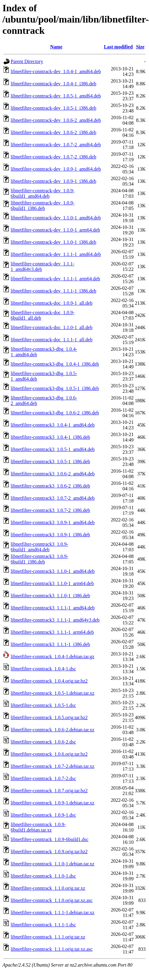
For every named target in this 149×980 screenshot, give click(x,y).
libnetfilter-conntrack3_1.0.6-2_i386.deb (50, 486)
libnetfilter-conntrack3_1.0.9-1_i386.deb (50, 535)
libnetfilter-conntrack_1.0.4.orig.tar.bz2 (49, 681)
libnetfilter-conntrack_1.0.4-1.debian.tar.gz (53, 657)
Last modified (118, 47)
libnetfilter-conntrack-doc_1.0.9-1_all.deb (51, 303)
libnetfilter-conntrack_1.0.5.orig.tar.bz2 (49, 717)
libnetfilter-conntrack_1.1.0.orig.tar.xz (48, 888)
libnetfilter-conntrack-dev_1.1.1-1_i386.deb (53, 291)
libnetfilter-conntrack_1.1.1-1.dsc (43, 925)
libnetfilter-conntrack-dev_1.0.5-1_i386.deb (53, 108)
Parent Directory (27, 61)
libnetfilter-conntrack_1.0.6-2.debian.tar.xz (53, 730)
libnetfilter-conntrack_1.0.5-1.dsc (43, 705)
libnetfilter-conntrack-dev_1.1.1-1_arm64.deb (55, 279)
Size (140, 47)
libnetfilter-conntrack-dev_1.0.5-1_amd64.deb (56, 96)
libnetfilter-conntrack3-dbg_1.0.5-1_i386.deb (55, 388)
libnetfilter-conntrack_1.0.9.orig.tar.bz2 (49, 852)
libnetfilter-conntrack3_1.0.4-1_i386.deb (50, 437)
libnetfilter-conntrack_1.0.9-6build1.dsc (50, 839)
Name (56, 47)
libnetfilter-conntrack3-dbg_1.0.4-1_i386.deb (55, 364)
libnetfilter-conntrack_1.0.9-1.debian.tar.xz (53, 803)
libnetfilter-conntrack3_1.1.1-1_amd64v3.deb (55, 620)
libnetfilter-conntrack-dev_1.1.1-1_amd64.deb (56, 254)
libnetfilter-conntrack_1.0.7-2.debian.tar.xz (53, 766)
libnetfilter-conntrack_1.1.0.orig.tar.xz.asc (52, 900)
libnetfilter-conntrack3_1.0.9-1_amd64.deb (53, 522)
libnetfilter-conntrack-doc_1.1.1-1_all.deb (51, 340)
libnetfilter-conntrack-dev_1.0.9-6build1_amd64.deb (43, 193)
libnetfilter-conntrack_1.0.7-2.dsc (43, 778)
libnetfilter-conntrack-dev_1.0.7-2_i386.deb (53, 157)
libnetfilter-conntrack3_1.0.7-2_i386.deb (50, 510)
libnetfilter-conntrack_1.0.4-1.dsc (43, 669)
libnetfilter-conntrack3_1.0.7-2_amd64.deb (53, 498)
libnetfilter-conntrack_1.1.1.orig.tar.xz (48, 937)
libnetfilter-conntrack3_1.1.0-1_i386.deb (50, 596)
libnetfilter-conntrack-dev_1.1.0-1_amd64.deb (56, 218)
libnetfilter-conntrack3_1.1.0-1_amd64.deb (53, 571)
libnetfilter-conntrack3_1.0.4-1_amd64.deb (53, 425)
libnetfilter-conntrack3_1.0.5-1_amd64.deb (53, 449)
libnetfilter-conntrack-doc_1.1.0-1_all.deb (51, 327)
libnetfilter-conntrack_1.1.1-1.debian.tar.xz (53, 913)
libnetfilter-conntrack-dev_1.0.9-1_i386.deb (53, 181)
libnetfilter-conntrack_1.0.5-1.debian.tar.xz (53, 693)
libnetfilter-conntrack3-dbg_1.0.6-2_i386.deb (55, 413)
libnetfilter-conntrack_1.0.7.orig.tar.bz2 (49, 791)
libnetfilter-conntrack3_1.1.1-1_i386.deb (50, 644)
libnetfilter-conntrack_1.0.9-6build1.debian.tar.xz (38, 827)
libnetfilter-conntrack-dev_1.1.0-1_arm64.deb (55, 230)
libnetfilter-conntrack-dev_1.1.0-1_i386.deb (53, 242)
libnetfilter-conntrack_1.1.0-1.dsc (43, 876)
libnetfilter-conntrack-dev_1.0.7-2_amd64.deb (56, 145)
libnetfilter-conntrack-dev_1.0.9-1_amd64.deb (56, 169)
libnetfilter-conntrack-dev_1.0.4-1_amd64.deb (56, 71)
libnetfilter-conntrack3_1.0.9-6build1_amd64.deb (39, 547)
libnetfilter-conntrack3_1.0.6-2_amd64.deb (53, 474)
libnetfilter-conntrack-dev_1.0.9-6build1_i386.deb (43, 206)
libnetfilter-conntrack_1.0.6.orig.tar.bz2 (49, 754)
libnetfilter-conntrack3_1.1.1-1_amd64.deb (53, 608)
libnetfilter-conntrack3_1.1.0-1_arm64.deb (52, 583)
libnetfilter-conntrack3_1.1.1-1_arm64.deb (52, 632)
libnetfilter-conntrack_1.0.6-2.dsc (43, 742)
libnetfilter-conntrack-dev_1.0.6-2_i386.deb (53, 132)
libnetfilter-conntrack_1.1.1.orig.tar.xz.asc (52, 949)
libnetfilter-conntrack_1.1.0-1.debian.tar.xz (53, 864)
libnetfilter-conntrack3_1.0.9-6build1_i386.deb (39, 559)
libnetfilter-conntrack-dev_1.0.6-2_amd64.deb (56, 120)
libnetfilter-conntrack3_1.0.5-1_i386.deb (50, 462)
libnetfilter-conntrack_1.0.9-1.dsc (43, 815)
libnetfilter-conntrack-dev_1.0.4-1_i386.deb (53, 84)
